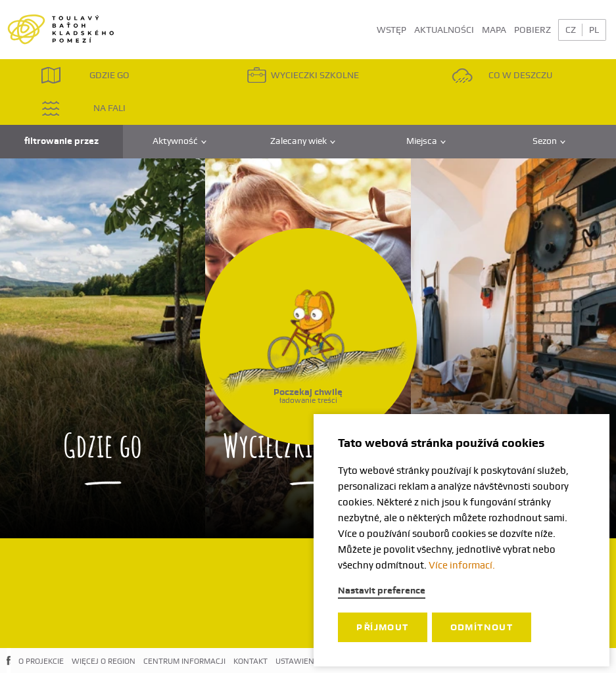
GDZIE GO (85, 75)
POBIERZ (533, 30)
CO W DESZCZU (502, 75)
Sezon (549, 141)
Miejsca (426, 141)
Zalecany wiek (303, 141)
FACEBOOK (9, 671)
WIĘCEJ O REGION (104, 661)
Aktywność (179, 141)
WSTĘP (391, 30)
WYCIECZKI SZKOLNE (303, 75)
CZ (571, 30)
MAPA (494, 30)
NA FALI (83, 108)
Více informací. (462, 565)
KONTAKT (250, 661)
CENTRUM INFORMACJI (184, 661)
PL (594, 30)
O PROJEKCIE (41, 661)
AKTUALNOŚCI (444, 30)
